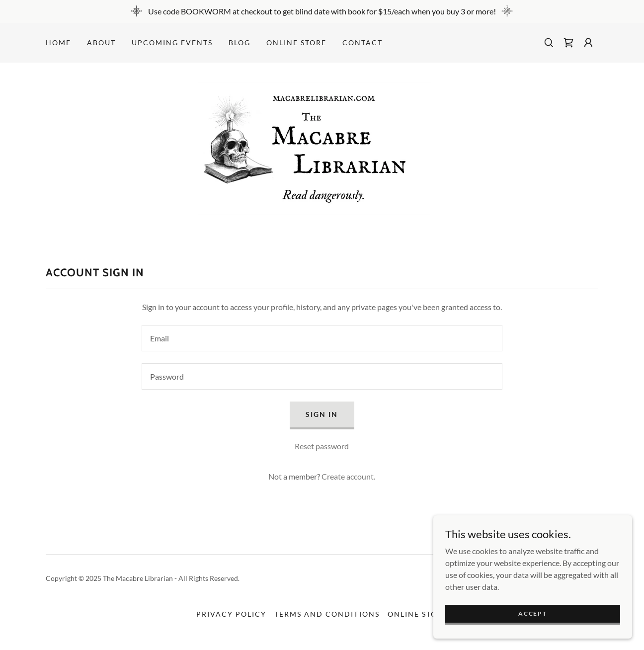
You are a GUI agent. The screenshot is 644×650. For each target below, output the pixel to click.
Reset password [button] (322, 446)
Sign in (322, 414)
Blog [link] (240, 42)
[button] (588, 43)
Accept (532, 613)
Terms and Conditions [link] (327, 614)
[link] (568, 43)
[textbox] (322, 338)
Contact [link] (362, 42)
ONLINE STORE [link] (296, 42)
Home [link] (58, 42)
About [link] (101, 42)
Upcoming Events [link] (172, 42)
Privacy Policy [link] (231, 614)
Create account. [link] (348, 476)
